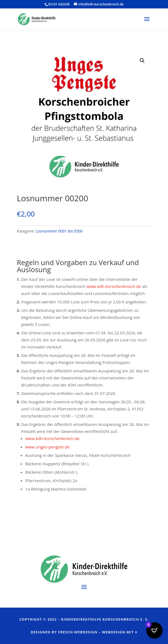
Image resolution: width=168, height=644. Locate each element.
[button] (142, 61)
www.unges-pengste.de (47, 447)
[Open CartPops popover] (154, 630)
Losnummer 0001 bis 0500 (59, 231)
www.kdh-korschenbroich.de (114, 286)
